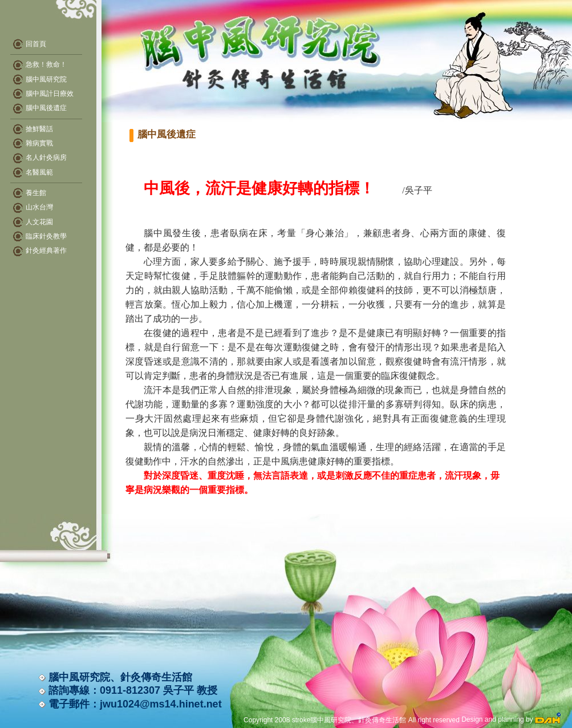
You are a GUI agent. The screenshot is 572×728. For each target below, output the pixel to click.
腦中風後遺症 (40, 108)
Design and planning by (511, 719)
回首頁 (36, 44)
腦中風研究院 (40, 79)
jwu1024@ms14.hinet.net (161, 704)
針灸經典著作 (46, 250)
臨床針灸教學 (46, 236)
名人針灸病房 (46, 157)
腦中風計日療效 (43, 94)
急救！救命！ (40, 64)
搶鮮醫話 (39, 129)
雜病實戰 (39, 143)
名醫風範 (39, 172)
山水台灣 (39, 207)
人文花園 (39, 222)
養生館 (36, 193)
